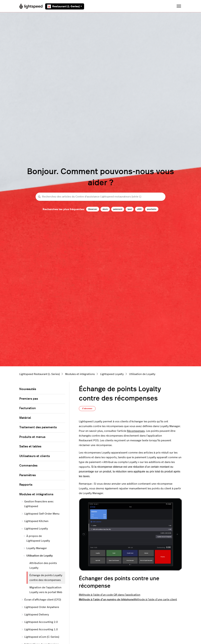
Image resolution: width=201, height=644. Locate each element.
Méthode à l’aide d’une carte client (155, 599)
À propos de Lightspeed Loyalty (37, 538)
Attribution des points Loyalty (43, 565)
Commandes (28, 466)
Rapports (26, 485)
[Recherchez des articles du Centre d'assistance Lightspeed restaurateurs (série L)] (100, 197)
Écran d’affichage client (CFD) (41, 600)
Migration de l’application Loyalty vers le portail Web (46, 590)
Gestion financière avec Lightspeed (37, 504)
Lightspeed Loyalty (112, 374)
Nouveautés (28, 389)
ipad (130, 209)
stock (105, 209)
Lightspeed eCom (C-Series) (40, 637)
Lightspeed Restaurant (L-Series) (40, 374)
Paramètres (27, 475)
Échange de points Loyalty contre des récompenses (46, 578)
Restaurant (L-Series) (65, 6)
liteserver (93, 209)
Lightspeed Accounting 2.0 (40, 622)
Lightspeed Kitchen (35, 521)
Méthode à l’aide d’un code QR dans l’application (110, 595)
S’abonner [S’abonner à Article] (87, 408)
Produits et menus (32, 437)
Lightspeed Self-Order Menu (40, 514)
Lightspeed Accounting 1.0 (40, 629)
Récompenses (136, 431)
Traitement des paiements (38, 427)
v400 (139, 209)
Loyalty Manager (35, 548)
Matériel (25, 418)
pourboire (152, 209)
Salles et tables (30, 447)
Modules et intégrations (80, 374)
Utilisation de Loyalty (142, 374)
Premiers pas (29, 399)
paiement (118, 209)
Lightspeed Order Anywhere (40, 607)
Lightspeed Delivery (35, 615)
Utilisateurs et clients (35, 456)
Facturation (28, 408)
